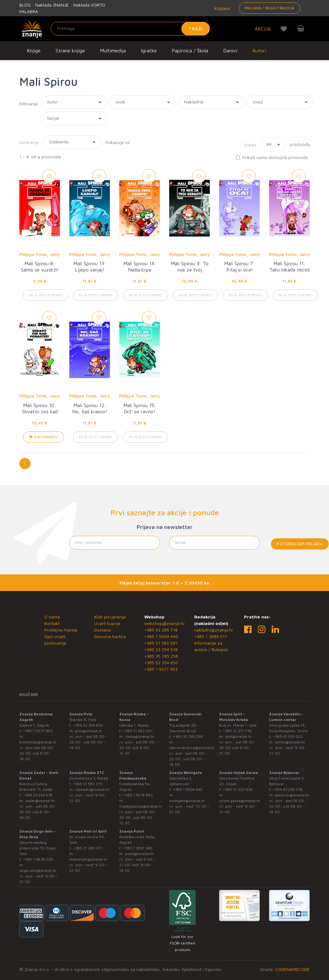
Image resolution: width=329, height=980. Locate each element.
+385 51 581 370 (88, 784)
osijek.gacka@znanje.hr (240, 801)
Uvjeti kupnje (107, 623)
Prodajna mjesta (61, 630)
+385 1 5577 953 (161, 669)
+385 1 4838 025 (38, 859)
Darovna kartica (110, 636)
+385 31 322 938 (238, 789)
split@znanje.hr (238, 736)
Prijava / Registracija (270, 8)
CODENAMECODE (292, 969)
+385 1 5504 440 (161, 636)
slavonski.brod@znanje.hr (192, 748)
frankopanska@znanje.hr (141, 806)
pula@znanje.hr (89, 731)
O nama (52, 617)
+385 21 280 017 (88, 848)
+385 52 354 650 (161, 663)
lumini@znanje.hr (290, 742)
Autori (259, 50)
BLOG (25, 5)
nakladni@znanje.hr (214, 630)
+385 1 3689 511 (211, 636)
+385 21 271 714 (237, 731)
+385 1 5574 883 (138, 795)
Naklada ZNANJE (52, 5)
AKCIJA (263, 29)
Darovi (230, 50)
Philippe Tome (33, 254)
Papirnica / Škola (190, 50)
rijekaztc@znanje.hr (92, 789)
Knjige (34, 50)
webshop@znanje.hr (164, 623)
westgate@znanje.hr (187, 801)
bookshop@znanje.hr (38, 742)
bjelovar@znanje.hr (292, 795)
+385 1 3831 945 (138, 848)
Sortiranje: (30, 142)
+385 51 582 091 (161, 643)
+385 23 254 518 (161, 649)
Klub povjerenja (110, 617)
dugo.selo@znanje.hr (38, 870)
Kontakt (52, 623)
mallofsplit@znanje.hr (88, 859)
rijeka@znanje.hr (140, 736)
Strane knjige (70, 50)
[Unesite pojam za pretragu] (130, 29)
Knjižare (222, 8)
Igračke (149, 50)
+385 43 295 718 (161, 630)
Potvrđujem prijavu (300, 544)
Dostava (103, 630)
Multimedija (113, 50)
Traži (196, 29)
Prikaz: (251, 145)
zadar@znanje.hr (40, 801)
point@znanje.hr (140, 854)
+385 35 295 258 (161, 656)
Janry (55, 254)
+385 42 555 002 (288, 736)
